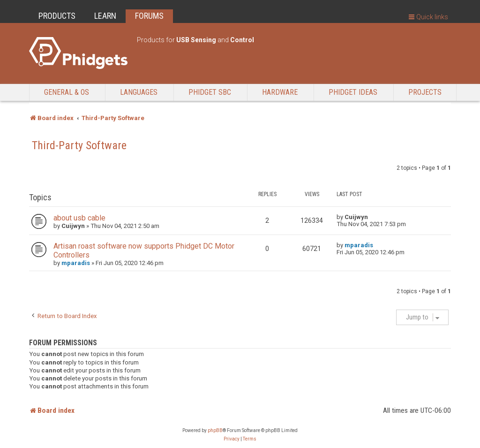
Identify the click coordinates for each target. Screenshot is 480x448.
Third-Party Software (79, 145)
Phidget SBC (210, 92)
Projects (425, 92)
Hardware (280, 92)
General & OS (67, 92)
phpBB (215, 430)
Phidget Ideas (353, 92)
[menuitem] (232, 439)
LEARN (105, 16)
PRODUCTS (57, 16)
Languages (139, 92)
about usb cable (79, 218)
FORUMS (149, 16)
